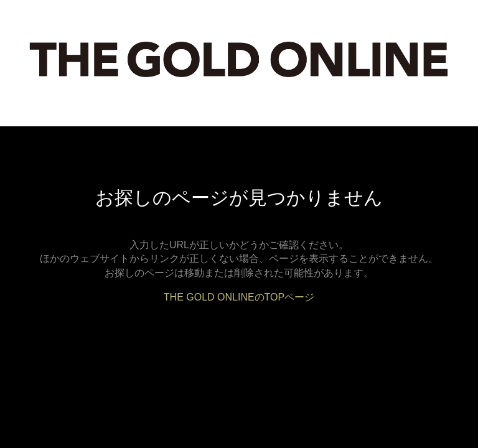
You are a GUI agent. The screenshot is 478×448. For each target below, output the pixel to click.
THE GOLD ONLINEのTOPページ (239, 297)
